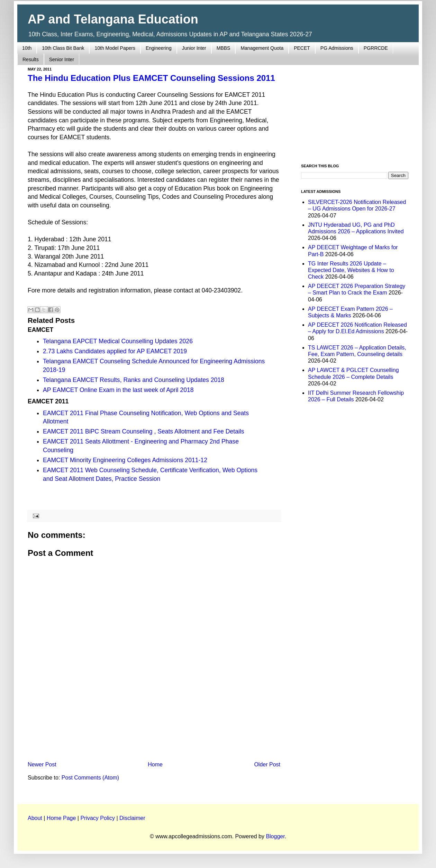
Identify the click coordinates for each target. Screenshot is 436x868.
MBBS (224, 48)
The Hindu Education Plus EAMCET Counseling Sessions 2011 (151, 78)
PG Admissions (337, 48)
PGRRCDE (376, 48)
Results (31, 59)
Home (155, 764)
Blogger (275, 836)
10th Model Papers (115, 48)
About (35, 818)
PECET (302, 48)
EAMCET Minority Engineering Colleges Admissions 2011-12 (125, 460)
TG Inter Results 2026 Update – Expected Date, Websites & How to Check (351, 270)
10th (27, 48)
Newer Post (42, 764)
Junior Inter (194, 48)
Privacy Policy (98, 818)
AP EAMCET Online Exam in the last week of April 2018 (118, 390)
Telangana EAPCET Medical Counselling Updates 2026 (118, 341)
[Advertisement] (154, 701)
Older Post (267, 764)
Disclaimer (132, 818)
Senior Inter (62, 59)
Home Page (61, 818)
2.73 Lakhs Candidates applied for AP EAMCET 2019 (115, 351)
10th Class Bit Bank (63, 48)
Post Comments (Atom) (90, 778)
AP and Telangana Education (113, 19)
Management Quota (262, 48)
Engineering (159, 48)
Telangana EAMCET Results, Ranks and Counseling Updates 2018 (134, 380)
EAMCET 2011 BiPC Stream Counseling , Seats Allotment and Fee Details (144, 431)
